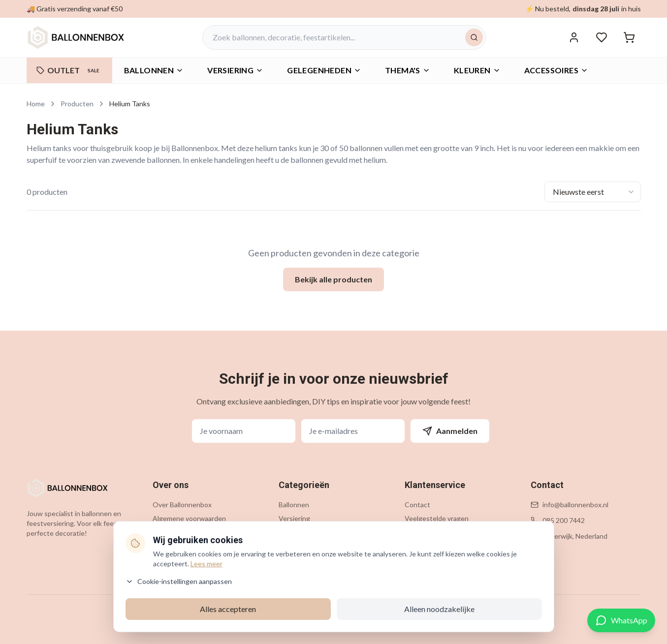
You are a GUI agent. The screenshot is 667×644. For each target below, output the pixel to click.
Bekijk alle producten (333, 279)
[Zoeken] (474, 37)
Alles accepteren (228, 609)
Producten (77, 104)
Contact (417, 505)
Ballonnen (154, 70)
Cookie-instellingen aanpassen (179, 581)
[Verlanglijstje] (602, 37)
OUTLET (69, 70)
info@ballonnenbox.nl (575, 505)
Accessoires (556, 70)
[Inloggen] (574, 37)
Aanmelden (450, 431)
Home (36, 104)
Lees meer (206, 564)
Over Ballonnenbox (182, 505)
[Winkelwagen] (629, 37)
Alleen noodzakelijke (439, 609)
